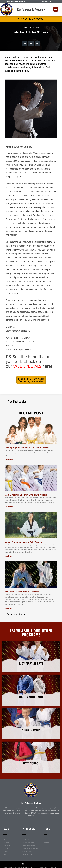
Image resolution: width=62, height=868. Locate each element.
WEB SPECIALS (27, 366)
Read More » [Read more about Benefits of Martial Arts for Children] (9, 608)
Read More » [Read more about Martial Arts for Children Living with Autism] (9, 506)
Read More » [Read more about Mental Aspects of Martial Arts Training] (9, 556)
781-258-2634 (46, 1)
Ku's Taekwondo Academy (31, 9)
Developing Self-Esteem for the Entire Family (27, 448)
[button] (56, 9)
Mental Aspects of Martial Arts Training (24, 542)
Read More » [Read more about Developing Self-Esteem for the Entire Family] (9, 459)
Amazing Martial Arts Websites (50, 867)
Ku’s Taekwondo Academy (31, 803)
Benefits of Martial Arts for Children (22, 592)
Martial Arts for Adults (31, 28)
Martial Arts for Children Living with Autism (26, 495)
